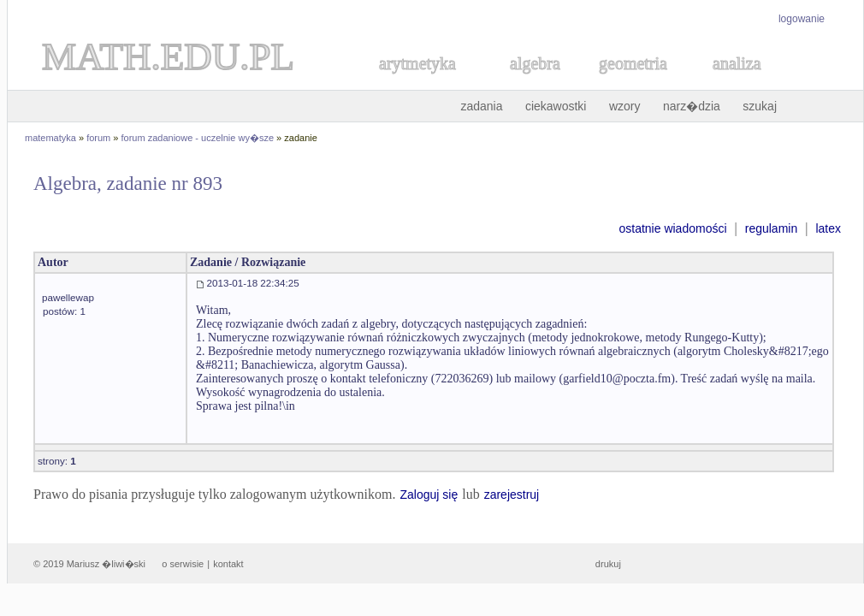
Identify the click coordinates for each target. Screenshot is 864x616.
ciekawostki (556, 106)
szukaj (760, 106)
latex (828, 228)
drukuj (608, 564)
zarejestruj (512, 495)
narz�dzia (692, 106)
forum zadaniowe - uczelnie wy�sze (198, 138)
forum (98, 138)
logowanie (802, 19)
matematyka (50, 138)
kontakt (228, 564)
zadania (481, 106)
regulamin (771, 228)
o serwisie (183, 564)
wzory (625, 106)
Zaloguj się (429, 495)
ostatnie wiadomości (672, 228)
